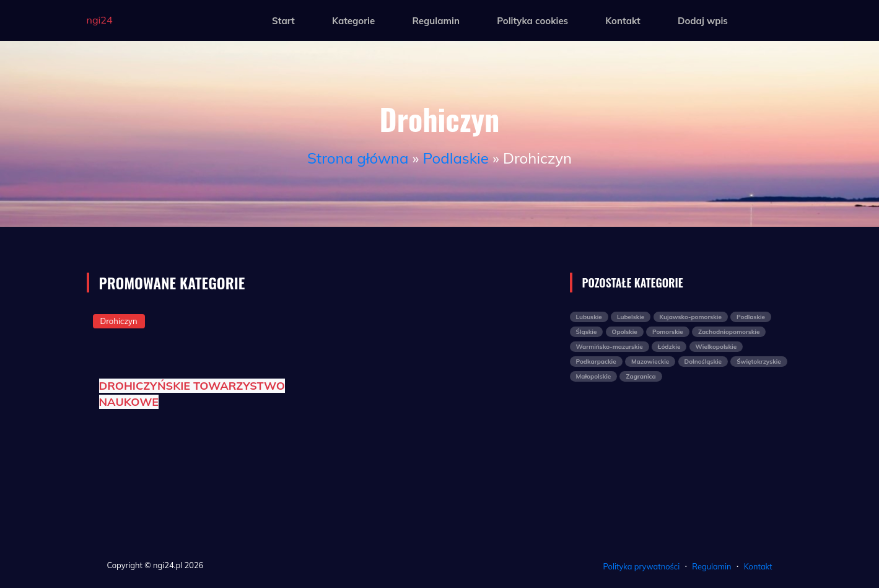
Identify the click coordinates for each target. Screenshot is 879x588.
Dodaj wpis (703, 21)
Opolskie (625, 332)
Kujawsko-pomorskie (691, 317)
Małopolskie (594, 376)
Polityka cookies (532, 21)
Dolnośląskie (703, 362)
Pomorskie (668, 332)
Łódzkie (669, 347)
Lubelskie (631, 317)
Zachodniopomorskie (729, 332)
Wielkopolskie (716, 347)
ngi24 (100, 20)
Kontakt (623, 21)
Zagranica (641, 376)
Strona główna (358, 158)
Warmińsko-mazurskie (610, 347)
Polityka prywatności (642, 566)
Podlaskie (456, 158)
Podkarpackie (596, 362)
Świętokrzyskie (759, 362)
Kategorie (353, 21)
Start (283, 21)
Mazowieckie (650, 362)
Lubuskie (589, 317)
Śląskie (587, 332)
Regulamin (436, 21)
